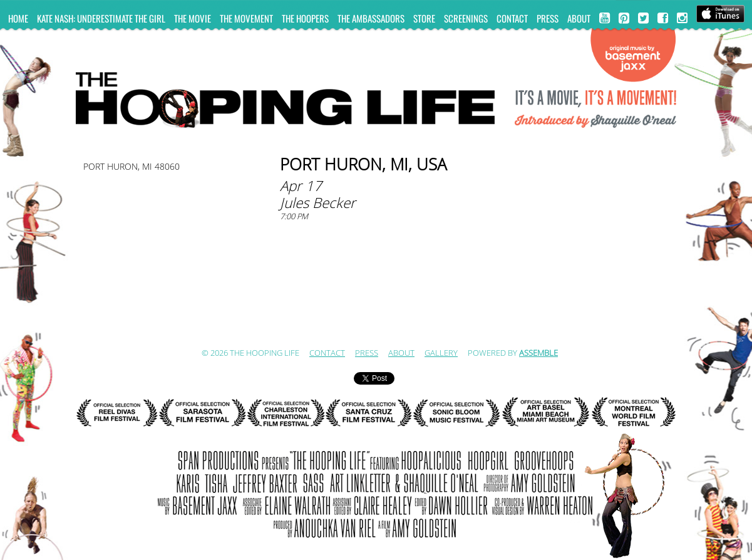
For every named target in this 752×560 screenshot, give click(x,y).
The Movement (246, 18)
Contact (512, 18)
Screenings (466, 18)
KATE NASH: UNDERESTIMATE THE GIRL (101, 18)
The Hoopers (305, 18)
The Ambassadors (371, 18)
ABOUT (579, 18)
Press (548, 18)
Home (18, 18)
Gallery (441, 353)
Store (424, 18)
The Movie (193, 18)
